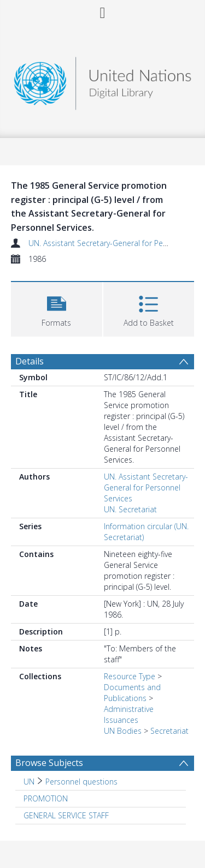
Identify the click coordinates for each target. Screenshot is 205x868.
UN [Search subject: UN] (29, 782)
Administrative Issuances (129, 714)
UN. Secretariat (130, 509)
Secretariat (169, 731)
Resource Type (130, 676)
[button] (57, 308)
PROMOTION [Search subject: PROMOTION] (46, 798)
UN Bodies (123, 731)
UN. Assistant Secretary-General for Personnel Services (146, 487)
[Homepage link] (103, 80)
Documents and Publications (132, 693)
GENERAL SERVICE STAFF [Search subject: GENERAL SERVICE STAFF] (66, 815)
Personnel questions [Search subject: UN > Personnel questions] (81, 782)
